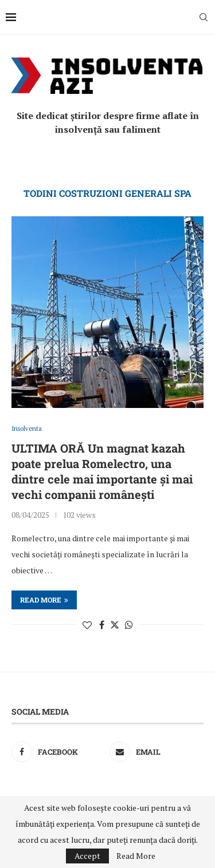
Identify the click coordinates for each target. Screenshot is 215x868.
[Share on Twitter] (115, 625)
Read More (136, 856)
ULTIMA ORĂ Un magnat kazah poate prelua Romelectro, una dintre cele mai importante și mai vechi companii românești (102, 471)
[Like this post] (87, 625)
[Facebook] (58, 752)
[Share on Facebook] (102, 625)
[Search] (204, 17)
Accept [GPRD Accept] (87, 856)
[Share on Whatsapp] (129, 625)
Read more (44, 600)
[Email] (157, 752)
